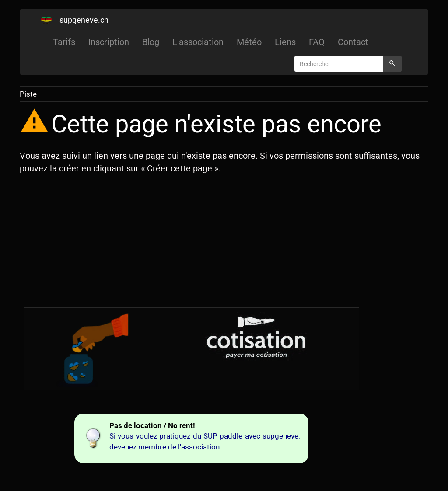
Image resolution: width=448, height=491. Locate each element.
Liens (285, 42)
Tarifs (64, 42)
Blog (151, 42)
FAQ (317, 42)
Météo (249, 42)
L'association (198, 42)
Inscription (109, 42)
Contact (353, 42)
